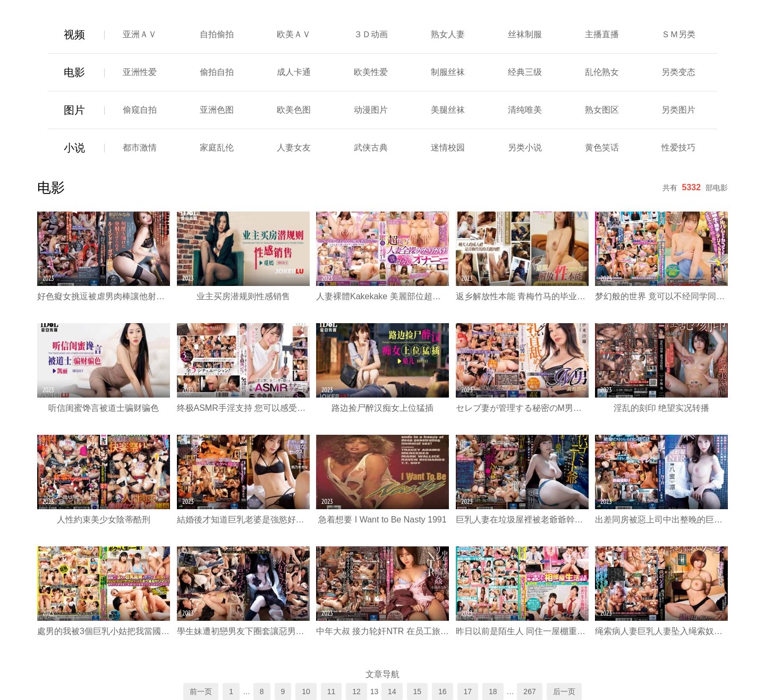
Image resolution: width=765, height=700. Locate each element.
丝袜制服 (525, 34)
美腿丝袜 (448, 110)
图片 (74, 110)
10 (306, 691)
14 (392, 691)
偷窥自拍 (140, 110)
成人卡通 (294, 72)
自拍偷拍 (217, 34)
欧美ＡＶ (294, 34)
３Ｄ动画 (371, 34)
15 (418, 691)
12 (356, 691)
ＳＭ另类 (678, 34)
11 (331, 691)
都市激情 (140, 147)
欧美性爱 (371, 72)
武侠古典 (371, 147)
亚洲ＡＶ (140, 34)
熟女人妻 (448, 34)
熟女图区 (602, 110)
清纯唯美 (525, 110)
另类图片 (678, 110)
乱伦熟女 (602, 72)
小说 (74, 148)
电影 (74, 72)
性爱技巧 (678, 147)
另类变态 (678, 72)
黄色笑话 (602, 147)
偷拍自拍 (217, 72)
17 (468, 691)
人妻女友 (294, 147)
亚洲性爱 (140, 72)
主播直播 (602, 34)
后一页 (564, 691)
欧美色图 (294, 110)
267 (529, 691)
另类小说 (525, 147)
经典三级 (525, 72)
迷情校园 (448, 147)
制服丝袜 (448, 72)
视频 (74, 35)
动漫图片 (371, 110)
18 (493, 691)
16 (443, 691)
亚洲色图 (217, 110)
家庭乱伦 (217, 147)
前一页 (201, 691)
